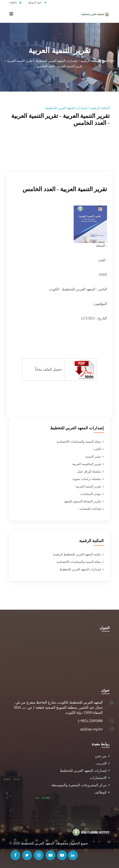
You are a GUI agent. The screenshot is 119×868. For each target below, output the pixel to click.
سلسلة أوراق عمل (89, 471)
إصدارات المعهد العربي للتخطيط (80, 569)
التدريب (101, 763)
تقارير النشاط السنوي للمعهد (82, 501)
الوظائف (101, 792)
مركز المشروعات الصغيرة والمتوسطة (79, 785)
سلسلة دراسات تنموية (87, 479)
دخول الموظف (35, 3)
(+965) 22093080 (90, 721)
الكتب (97, 449)
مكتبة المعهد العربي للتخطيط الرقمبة (77, 554)
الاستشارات (98, 778)
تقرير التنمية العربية (88, 486)
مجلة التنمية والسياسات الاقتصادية (79, 442)
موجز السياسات (91, 494)
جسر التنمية (93, 456)
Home (111, 61)
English (13, 3)
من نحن (101, 756)
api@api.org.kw (91, 729)
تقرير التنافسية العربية (87, 464)
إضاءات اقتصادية (90, 509)
